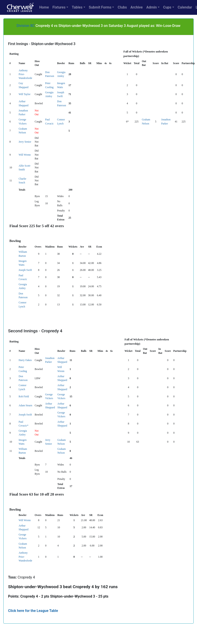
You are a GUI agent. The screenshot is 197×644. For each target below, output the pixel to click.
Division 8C (26, 26)
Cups (167, 7)
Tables (77, 7)
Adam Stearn (25, 405)
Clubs (122, 7)
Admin (152, 7)
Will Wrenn (25, 155)
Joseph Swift (25, 270)
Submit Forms (100, 7)
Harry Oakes (25, 360)
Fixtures (59, 7)
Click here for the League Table (33, 611)
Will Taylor (25, 94)
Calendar (185, 7)
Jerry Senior (25, 142)
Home (44, 7)
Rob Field (24, 396)
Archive (137, 7)
